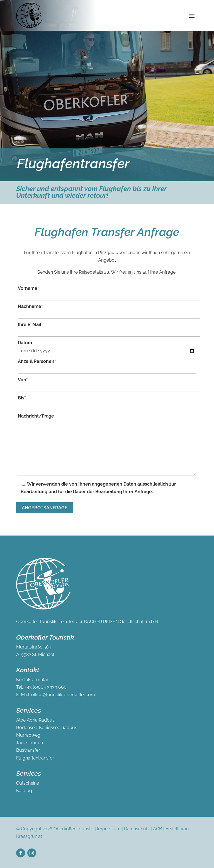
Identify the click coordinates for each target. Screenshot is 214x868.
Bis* (109, 403)
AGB (158, 829)
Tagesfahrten (30, 743)
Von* (109, 384)
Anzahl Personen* (107, 366)
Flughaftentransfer (35, 758)
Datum (107, 348)
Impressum (109, 829)
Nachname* (109, 311)
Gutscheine (28, 783)
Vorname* (109, 293)
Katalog (24, 791)
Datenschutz (137, 829)
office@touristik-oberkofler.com (63, 695)
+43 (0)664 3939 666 (46, 687)
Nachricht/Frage (107, 446)
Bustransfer (28, 750)
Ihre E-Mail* (109, 329)
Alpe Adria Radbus (35, 720)
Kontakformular (32, 680)
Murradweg (28, 735)
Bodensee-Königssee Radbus (47, 728)
